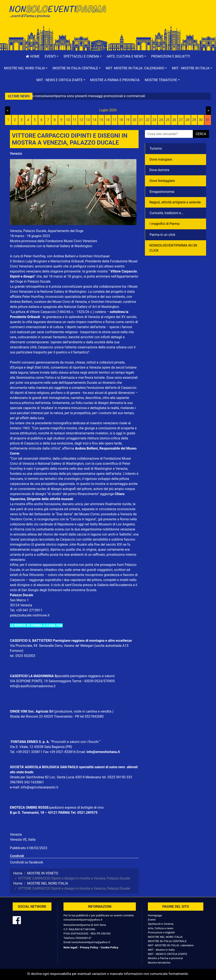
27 (181, 120)
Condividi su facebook (26, 862)
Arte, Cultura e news (161, 928)
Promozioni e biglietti (171, 56)
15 (101, 120)
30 (201, 120)
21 (141, 120)
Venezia (16, 154)
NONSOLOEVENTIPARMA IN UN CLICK (173, 248)
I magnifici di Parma (165, 224)
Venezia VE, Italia (23, 840)
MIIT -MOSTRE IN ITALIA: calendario (171, 945)
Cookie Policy (109, 947)
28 (188, 120)
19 (128, 120)
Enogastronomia (162, 192)
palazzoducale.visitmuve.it (30, 615)
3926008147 (83, 938)
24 (161, 120)
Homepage (155, 915)
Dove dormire (159, 170)
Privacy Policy (89, 947)
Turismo (156, 148)
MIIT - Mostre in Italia (161, 950)
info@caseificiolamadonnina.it (33, 686)
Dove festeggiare (162, 181)
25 (167, 120)
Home (33, 56)
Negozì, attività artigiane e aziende (175, 202)
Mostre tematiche (159, 963)
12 (81, 120)
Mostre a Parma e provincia (115, 80)
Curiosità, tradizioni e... (167, 213)
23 (154, 120)
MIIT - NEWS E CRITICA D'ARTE (167, 954)
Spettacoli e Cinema (161, 924)
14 (94, 120)
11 (75, 120)
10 (68, 120)
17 (115, 120)
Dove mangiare (161, 159)
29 (194, 120)
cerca (201, 134)
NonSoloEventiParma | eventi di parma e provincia (57, 12)
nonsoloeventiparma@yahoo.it (83, 920)
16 (108, 120)
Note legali (70, 947)
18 (121, 120)
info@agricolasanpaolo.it (39, 787)
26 (174, 120)
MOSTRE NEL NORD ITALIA (165, 937)
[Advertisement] (159, 17)
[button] (52, 56)
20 (134, 120)
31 (208, 120)
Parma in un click (162, 235)
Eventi (152, 920)
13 (88, 120)
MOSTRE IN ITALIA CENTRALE (167, 941)
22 (148, 120)
